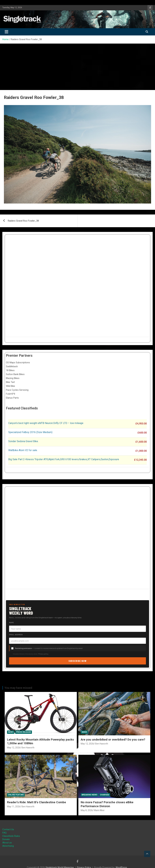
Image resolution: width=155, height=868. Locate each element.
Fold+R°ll (10, 394)
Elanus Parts (12, 398)
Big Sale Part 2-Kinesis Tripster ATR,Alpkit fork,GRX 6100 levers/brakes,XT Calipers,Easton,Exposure (64, 459)
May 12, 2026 (14, 748)
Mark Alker (99, 810)
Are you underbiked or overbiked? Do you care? (113, 740)
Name (11, 622)
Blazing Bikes (13, 378)
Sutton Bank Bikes (15, 374)
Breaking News (89, 795)
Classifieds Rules (11, 836)
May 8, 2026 (87, 810)
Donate (6, 839)
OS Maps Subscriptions (18, 363)
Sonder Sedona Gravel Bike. (23, 441)
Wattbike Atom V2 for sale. (23, 450)
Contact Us (8, 829)
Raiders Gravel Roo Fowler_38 (23, 221)
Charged (105, 795)
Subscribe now (78, 661)
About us (7, 843)
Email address (16, 635)
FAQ (4, 833)
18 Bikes (10, 370)
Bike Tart (10, 382)
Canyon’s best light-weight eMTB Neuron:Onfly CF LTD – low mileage (46, 423)
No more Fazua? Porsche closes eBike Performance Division (107, 804)
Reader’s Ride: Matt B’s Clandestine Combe (37, 802)
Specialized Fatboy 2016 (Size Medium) (30, 432)
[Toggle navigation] (6, 32)
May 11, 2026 (14, 807)
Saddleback (12, 366)
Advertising (8, 846)
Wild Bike (10, 386)
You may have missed (18, 688)
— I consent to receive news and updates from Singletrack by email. (49, 648)
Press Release (24, 732)
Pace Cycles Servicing (17, 390)
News (11, 732)
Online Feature (16, 795)
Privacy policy (43, 654)
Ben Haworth (28, 748)
